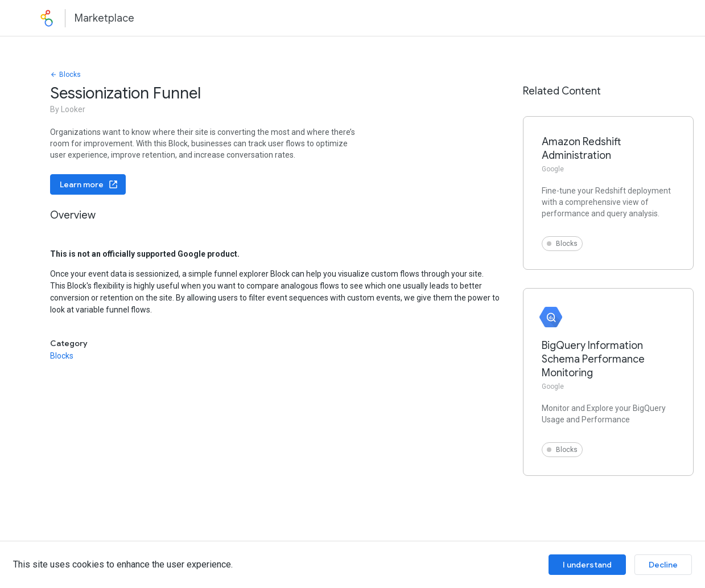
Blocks (65, 75)
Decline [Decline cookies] (663, 565)
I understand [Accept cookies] (587, 565)
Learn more (89, 184)
